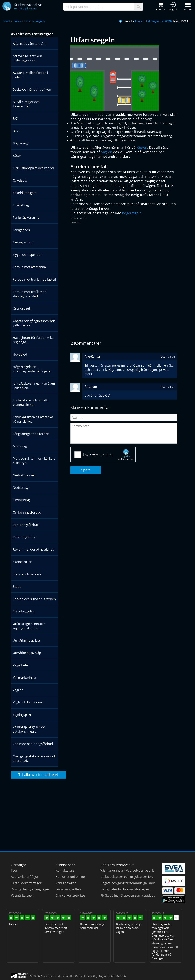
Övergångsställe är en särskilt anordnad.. (34, 758)
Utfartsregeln (34, 21)
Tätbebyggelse (24, 611)
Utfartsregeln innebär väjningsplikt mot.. (29, 626)
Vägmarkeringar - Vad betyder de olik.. (128, 870)
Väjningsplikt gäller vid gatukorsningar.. (29, 729)
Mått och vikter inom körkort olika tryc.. (34, 461)
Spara (86, 470)
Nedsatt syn (22, 488)
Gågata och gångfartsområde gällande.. (129, 883)
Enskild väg (21, 205)
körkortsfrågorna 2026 (153, 21)
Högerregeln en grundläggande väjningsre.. (32, 369)
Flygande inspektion (28, 255)
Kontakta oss (65, 870)
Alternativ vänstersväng (30, 43)
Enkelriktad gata (25, 193)
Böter (17, 156)
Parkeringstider (24, 537)
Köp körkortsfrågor (25, 877)
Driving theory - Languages (30, 889)
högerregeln (132, 213)
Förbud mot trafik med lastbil (34, 279)
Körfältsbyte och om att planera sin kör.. (30, 402)
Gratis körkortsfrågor (26, 883)
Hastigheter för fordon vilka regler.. (126, 889)
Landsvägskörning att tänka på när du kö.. (33, 419)
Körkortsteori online (70, 877)
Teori (17, 21)
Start (7, 21)
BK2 (16, 131)
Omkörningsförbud (27, 512)
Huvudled (20, 354)
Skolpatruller (22, 562)
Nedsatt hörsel (24, 475)
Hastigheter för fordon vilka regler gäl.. (33, 340)
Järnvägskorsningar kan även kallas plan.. (34, 386)
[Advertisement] (124, 254)
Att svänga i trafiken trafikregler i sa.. (27, 58)
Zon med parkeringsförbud (33, 744)
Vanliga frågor (66, 883)
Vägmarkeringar (25, 677)
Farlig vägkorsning (26, 217)
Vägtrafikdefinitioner (28, 702)
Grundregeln (22, 308)
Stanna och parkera (27, 574)
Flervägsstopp (23, 242)
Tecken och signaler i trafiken (34, 599)
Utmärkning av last (26, 640)
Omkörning (21, 500)
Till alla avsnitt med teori (38, 775)
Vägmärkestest (22, 895)
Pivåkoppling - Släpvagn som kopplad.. (128, 895)
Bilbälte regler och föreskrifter (26, 104)
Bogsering (20, 143)
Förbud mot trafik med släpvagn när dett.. (30, 294)
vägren (142, 147)
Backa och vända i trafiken (32, 89)
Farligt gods (21, 230)
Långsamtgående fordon (31, 434)
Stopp (17, 586)
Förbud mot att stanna (29, 267)
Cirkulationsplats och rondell (34, 168)
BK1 (16, 118)
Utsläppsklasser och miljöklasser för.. (127, 877)
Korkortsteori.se (58, 976)
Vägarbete (20, 665)
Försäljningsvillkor (69, 889)
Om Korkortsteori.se (70, 895)
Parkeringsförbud (26, 525)
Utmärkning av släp (27, 653)
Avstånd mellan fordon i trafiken (30, 75)
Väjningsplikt (22, 715)
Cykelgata (20, 180)
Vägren (18, 690)
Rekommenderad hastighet (33, 549)
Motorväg (20, 446)
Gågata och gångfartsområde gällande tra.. (34, 323)
